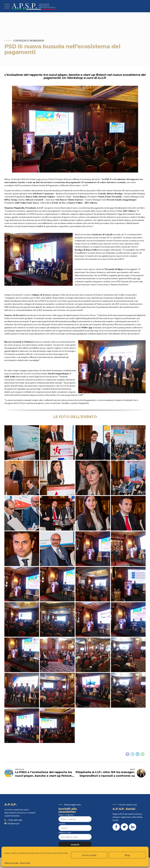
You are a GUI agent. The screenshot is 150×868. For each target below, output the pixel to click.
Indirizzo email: (75, 835)
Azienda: (75, 827)
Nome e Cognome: (75, 818)
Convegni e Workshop (29, 41)
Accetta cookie (89, 855)
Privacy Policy (63, 853)
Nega (127, 855)
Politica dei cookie (11, 863)
